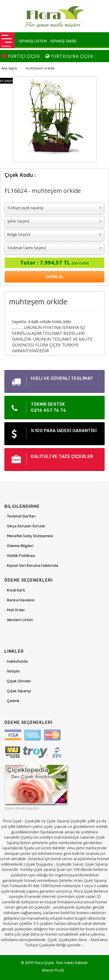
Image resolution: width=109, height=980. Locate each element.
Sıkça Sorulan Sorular (26, 526)
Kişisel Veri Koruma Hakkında (33, 565)
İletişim (13, 671)
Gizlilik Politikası (21, 556)
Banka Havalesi (21, 600)
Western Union (20, 620)
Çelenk (13, 701)
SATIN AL (54, 277)
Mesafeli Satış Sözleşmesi (30, 536)
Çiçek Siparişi (19, 691)
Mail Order (16, 610)
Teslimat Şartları (21, 516)
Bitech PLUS (53, 970)
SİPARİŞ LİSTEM (33, 41)
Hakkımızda (17, 661)
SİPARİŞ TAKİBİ (63, 41)
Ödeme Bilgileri (20, 546)
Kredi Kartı (16, 590)
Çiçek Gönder (19, 681)
